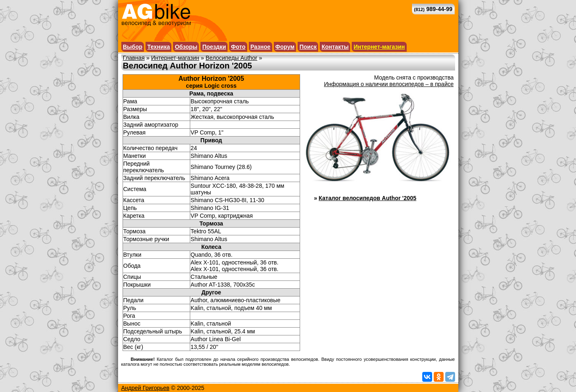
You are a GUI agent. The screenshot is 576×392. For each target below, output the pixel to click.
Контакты (335, 47)
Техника (158, 47)
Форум (285, 47)
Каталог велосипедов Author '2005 (367, 198)
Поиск (308, 47)
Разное (261, 47)
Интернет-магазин (379, 47)
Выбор (133, 47)
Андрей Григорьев (146, 388)
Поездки (214, 47)
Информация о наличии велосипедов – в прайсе (389, 84)
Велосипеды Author (232, 58)
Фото (238, 47)
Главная (134, 58)
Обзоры (186, 47)
